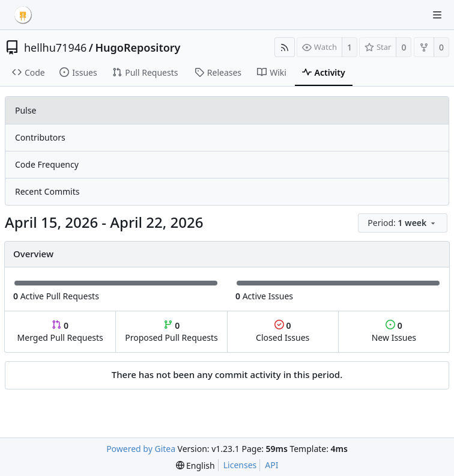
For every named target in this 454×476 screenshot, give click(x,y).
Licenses (240, 465)
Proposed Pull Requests (171, 331)
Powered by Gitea (141, 449)
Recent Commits (47, 191)
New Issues (394, 331)
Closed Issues (283, 331)
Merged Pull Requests (60, 331)
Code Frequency (47, 164)
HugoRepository (138, 47)
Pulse (26, 110)
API (271, 465)
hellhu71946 (55, 47)
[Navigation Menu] (437, 15)
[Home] (23, 15)
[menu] (404, 223)
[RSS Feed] (285, 47)
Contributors (40, 137)
